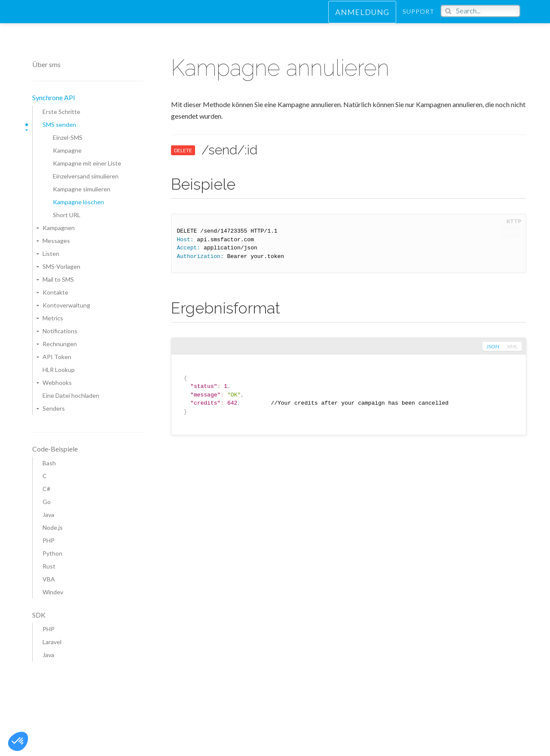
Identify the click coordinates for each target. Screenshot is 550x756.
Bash (49, 463)
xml (512, 347)
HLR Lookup (59, 370)
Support (419, 19)
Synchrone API (54, 97)
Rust (49, 566)
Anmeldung (362, 20)
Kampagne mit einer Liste (87, 163)
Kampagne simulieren (82, 189)
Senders (54, 408)
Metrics (53, 318)
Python (52, 553)
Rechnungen (60, 344)
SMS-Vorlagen (61, 266)
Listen (51, 254)
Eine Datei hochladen (71, 395)
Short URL (67, 215)
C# (46, 489)
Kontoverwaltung (66, 305)
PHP (49, 540)
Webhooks (57, 383)
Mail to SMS (58, 279)
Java (48, 515)
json (492, 347)
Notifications (60, 331)
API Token (57, 357)
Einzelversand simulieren (86, 176)
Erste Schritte (61, 112)
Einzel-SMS (68, 137)
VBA (49, 579)
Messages (56, 241)
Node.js (53, 527)
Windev (53, 592)
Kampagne (67, 150)
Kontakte (55, 292)
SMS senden (59, 124)
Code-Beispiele (55, 449)
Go (47, 502)
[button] (18, 741)
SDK (39, 615)
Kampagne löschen (78, 202)
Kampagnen (59, 228)
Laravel (52, 642)
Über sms (46, 64)
